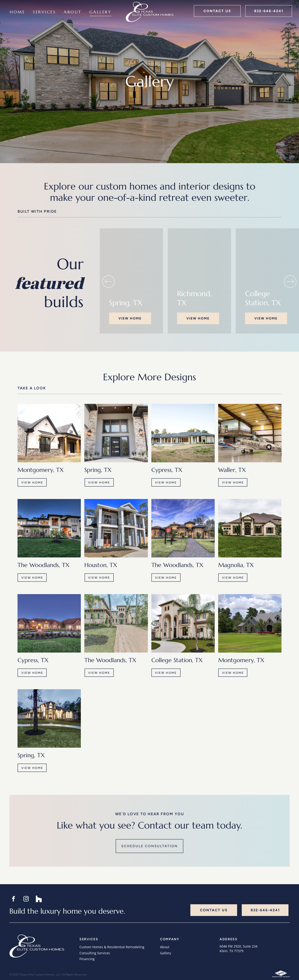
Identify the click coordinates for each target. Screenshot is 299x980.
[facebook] (13, 899)
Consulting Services (95, 953)
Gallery (166, 953)
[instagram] (26, 899)
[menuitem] (17, 12)
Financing (87, 959)
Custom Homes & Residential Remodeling (112, 947)
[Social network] (39, 899)
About (165, 947)
